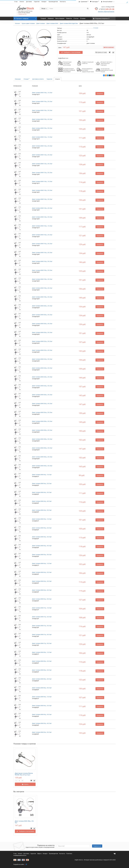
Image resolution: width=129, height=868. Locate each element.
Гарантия (37, 2)
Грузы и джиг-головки (28, 23)
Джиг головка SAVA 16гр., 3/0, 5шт (42, 244)
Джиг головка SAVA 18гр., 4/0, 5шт (42, 288)
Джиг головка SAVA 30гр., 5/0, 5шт (42, 466)
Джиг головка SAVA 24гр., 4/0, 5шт (42, 377)
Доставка (29, 2)
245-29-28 (107, 9)
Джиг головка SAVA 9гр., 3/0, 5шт (42, 714)
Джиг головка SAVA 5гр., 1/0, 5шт (42, 519)
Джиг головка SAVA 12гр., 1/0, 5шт (42, 137)
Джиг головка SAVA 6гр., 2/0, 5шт (42, 572)
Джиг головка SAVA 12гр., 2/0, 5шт (42, 146)
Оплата (22, 2)
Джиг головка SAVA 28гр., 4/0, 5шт (42, 430)
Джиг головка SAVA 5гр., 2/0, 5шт (42, 528)
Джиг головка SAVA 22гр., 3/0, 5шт (42, 341)
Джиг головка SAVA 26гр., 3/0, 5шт (42, 395)
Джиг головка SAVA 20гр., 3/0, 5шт (42, 315)
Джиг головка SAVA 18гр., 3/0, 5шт (42, 279)
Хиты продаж (60, 18)
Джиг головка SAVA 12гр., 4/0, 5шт (42, 164)
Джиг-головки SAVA (52, 23)
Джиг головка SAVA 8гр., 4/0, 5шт (42, 679)
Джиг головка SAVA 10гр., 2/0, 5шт (42, 101)
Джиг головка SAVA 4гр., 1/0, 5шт (42, 475)
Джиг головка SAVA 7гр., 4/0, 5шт (42, 635)
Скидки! (43, 18)
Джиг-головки (41, 23)
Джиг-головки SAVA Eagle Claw (69, 23)
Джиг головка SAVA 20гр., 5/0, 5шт (42, 332)
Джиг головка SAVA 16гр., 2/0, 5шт (42, 235)
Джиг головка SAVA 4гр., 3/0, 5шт (42, 492)
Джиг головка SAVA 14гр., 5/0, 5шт (42, 217)
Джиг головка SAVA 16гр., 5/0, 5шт (42, 261)
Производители (53, 2)
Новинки (51, 18)
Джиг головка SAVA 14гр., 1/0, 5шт (42, 181)
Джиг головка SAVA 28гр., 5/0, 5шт (42, 439)
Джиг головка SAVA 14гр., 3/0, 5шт (42, 199)
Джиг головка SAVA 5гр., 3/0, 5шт (42, 537)
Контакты (63, 2)
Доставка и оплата (38, 79)
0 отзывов (96, 28)
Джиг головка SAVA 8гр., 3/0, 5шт (42, 670)
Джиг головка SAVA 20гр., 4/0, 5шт (42, 324)
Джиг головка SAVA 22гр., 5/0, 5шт (42, 359)
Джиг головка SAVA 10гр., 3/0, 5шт (42, 110)
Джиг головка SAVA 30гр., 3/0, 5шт (42, 448)
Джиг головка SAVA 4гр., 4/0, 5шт (42, 501)
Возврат (44, 2)
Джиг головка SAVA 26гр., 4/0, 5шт (42, 404)
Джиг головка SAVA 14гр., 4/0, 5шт (42, 208)
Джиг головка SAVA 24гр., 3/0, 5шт (42, 368)
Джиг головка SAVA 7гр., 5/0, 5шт (42, 643)
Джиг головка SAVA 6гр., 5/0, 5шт (42, 599)
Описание (18, 79)
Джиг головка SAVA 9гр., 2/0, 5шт (42, 706)
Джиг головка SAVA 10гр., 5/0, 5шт (42, 128)
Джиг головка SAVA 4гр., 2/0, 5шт (42, 483)
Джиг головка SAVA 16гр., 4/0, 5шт (42, 253)
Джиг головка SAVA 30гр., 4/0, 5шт (42, 457)
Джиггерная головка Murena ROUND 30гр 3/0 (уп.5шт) (24, 774)
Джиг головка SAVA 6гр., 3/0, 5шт (42, 581)
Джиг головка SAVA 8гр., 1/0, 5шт (42, 652)
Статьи (76, 18)
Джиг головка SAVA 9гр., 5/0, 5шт (42, 732)
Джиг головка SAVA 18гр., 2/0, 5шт (42, 270)
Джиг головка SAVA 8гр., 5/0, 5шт (42, 688)
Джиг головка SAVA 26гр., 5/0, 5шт (42, 412)
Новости (69, 18)
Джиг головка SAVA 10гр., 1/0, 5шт (42, 93)
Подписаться (97, 846)
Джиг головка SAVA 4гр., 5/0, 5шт (42, 510)
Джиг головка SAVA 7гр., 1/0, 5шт (42, 608)
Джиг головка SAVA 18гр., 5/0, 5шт (42, 297)
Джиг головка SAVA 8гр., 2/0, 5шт (42, 661)
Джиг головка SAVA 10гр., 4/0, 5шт (42, 119)
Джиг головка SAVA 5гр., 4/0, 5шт (42, 546)
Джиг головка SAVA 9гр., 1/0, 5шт (42, 697)
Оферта (39, 854)
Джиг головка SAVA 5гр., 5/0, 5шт (42, 555)
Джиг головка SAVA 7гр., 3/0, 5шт (42, 626)
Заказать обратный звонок (106, 12)
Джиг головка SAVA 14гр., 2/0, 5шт (42, 190)
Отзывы (83, 18)
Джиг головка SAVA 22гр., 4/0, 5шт (42, 350)
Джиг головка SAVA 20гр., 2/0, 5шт (42, 306)
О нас (16, 2)
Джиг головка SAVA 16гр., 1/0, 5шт (42, 226)
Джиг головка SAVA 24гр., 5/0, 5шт (42, 386)
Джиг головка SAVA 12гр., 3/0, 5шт (42, 155)
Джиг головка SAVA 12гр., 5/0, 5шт (42, 173)
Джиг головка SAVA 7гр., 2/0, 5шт (42, 617)
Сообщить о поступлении (71, 52)
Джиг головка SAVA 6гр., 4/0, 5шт (42, 590)
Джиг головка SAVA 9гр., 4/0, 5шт (42, 723)
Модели (58, 79)
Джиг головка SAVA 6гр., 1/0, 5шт (42, 563)
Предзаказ (100, 94)
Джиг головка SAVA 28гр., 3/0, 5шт (42, 421)
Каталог (18, 23)
